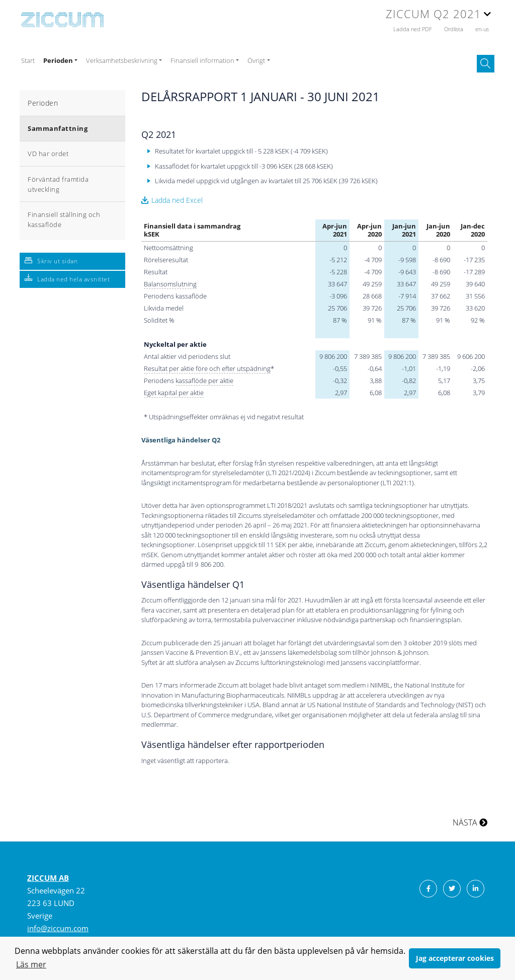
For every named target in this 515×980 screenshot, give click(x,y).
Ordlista (454, 29)
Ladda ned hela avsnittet (73, 279)
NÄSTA (470, 822)
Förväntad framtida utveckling (58, 184)
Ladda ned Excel (177, 200)
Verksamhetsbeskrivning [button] (122, 60)
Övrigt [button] (256, 60)
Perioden (43, 103)
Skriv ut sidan (57, 261)
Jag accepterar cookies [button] (455, 958)
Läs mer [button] (31, 964)
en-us (482, 29)
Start (28, 60)
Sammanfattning (58, 128)
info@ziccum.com (58, 928)
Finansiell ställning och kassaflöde (64, 219)
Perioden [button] (58, 60)
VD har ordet (48, 154)
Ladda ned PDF (413, 29)
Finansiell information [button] (202, 60)
